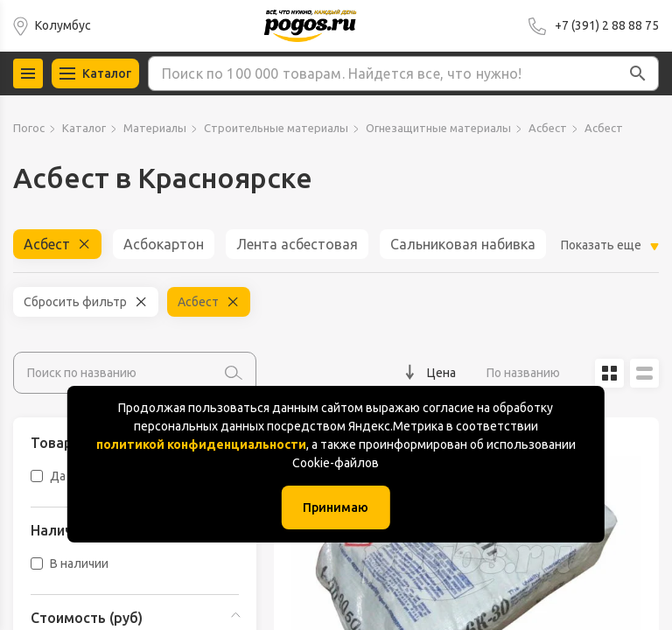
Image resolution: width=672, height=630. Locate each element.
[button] (638, 73)
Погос (29, 128)
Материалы (155, 128)
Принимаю (336, 507)
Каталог (84, 128)
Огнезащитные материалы (438, 128)
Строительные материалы (276, 128)
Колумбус (63, 25)
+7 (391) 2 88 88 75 (607, 25)
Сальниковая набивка (463, 244)
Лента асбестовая (297, 244)
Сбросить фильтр (75, 302)
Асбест (548, 128)
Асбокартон (164, 244)
